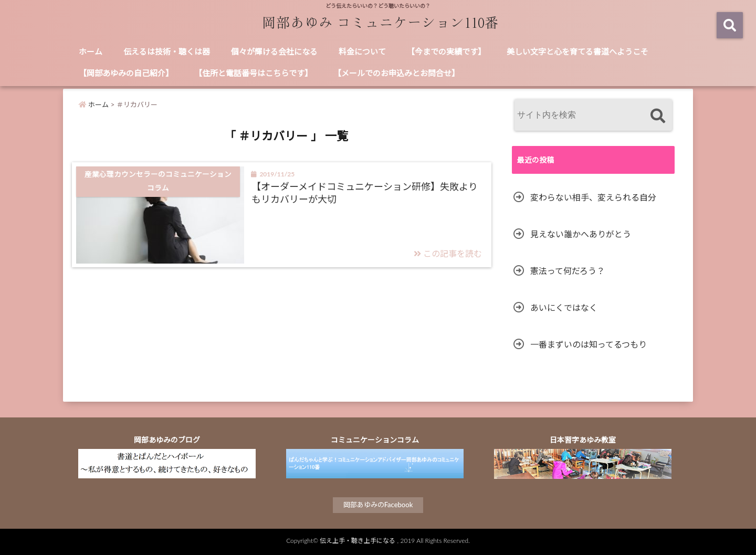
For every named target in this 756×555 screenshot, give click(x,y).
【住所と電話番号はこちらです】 (253, 73)
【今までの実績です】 (446, 51)
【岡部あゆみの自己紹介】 (126, 73)
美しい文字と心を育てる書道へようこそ (577, 51)
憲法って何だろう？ (568, 271)
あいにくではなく (564, 307)
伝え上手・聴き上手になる (358, 541)
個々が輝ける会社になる (274, 51)
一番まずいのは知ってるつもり (589, 344)
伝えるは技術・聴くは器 (167, 51)
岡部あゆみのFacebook (378, 505)
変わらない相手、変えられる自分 (593, 197)
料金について (362, 51)
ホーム (91, 51)
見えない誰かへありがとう (581, 234)
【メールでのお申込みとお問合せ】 (396, 73)
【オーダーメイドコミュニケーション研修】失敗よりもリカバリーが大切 (365, 192)
